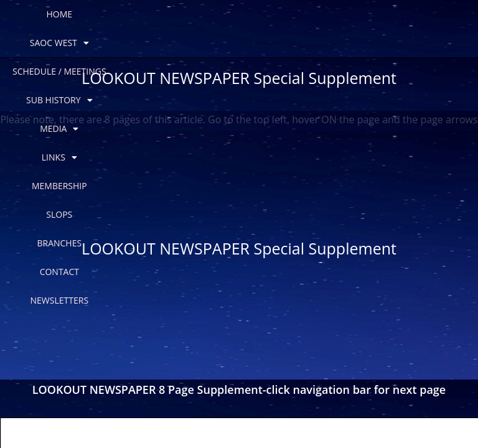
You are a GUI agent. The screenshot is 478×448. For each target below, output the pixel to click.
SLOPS (171, 43)
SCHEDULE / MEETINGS (199, 14)
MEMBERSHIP (105, 43)
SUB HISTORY (304, 14)
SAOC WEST (97, 14)
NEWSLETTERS (372, 43)
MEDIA (381, 14)
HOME (30, 14)
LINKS (443, 14)
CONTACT (298, 43)
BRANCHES (231, 43)
